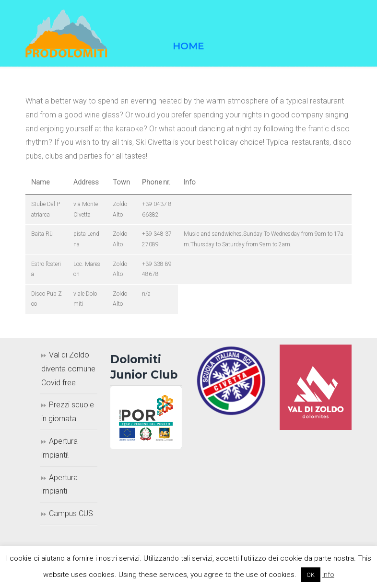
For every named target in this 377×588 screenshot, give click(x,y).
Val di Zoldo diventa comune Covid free (68, 369)
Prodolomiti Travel (73, 34)
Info (328, 575)
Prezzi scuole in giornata (68, 412)
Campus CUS (71, 513)
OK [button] (311, 575)
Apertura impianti (59, 484)
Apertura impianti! (59, 448)
